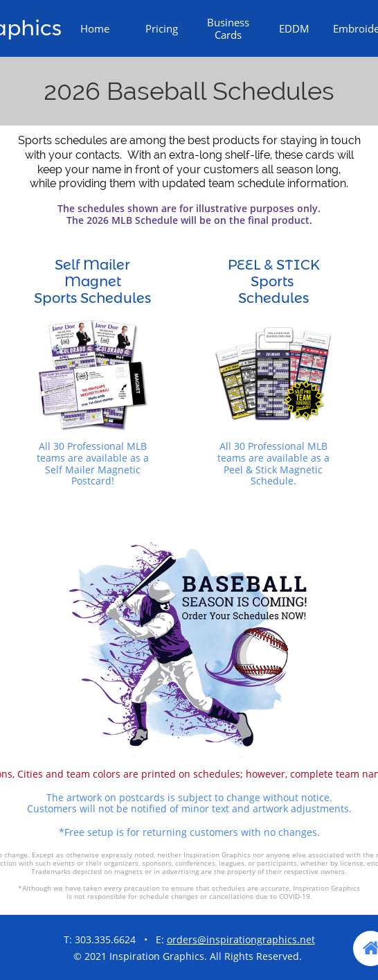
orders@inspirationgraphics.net (241, 939)
